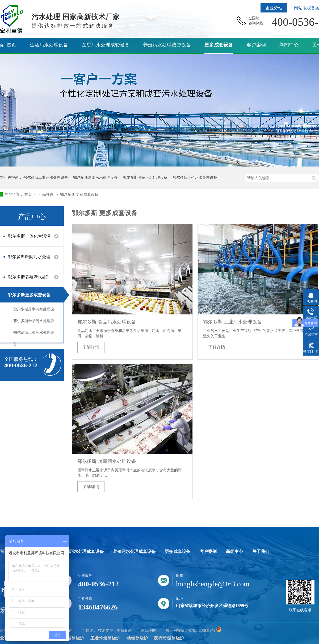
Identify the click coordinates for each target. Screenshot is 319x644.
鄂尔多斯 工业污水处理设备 (232, 322)
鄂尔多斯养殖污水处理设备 (195, 177)
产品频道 (47, 194)
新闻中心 (234, 552)
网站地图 (148, 631)
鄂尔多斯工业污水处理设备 (46, 177)
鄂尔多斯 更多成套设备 (79, 194)
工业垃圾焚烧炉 (105, 638)
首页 (29, 194)
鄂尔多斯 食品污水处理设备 (107, 322)
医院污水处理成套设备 (82, 552)
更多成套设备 (178, 552)
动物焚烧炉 (137, 638)
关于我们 (261, 552)
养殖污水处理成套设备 (134, 552)
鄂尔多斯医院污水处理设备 (145, 177)
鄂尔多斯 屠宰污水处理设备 (107, 461)
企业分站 (274, 8)
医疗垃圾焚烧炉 (169, 638)
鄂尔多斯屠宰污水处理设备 (95, 177)
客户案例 (208, 552)
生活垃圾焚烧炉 (69, 638)
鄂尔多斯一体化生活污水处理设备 (29, 239)
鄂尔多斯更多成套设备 (29, 295)
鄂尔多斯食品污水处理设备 (34, 323)
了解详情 (91, 347)
